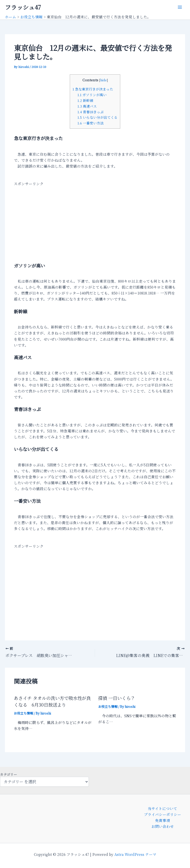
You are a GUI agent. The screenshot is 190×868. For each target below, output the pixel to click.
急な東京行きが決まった (93, 89)
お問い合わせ (163, 826)
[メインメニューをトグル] (180, 7)
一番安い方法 (91, 123)
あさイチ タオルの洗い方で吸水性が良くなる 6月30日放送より (52, 701)
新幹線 (85, 100)
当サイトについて (162, 808)
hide (104, 80)
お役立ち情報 (24, 713)
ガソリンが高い (92, 95)
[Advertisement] (95, 221)
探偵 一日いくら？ (117, 698)
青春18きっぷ (91, 112)
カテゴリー (9, 774)
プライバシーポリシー (163, 814)
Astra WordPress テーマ (135, 854)
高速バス (87, 106)
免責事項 (163, 820)
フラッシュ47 (23, 7)
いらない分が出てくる (97, 117)
